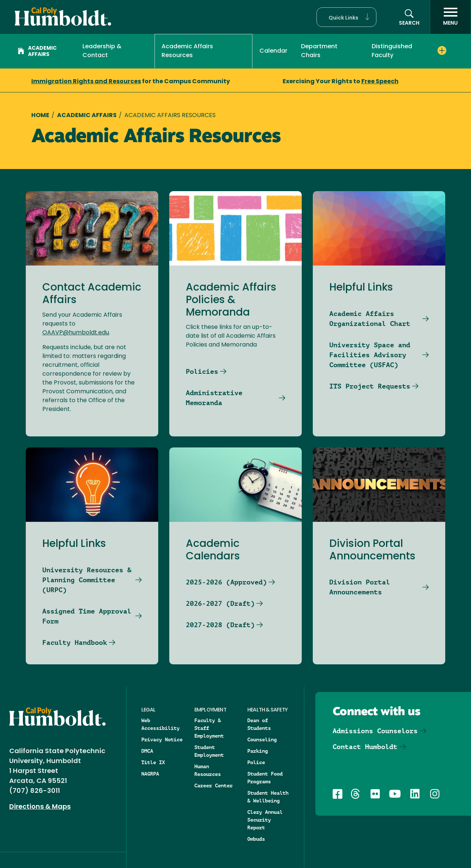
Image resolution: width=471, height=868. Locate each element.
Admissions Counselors (375, 731)
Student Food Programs (265, 778)
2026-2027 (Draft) (220, 603)
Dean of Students (259, 724)
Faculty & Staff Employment (209, 728)
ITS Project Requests (370, 386)
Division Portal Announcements (360, 587)
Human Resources (208, 770)
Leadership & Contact (102, 51)
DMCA (147, 751)
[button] (346, 17)
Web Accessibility (160, 724)
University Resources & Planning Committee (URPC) (87, 580)
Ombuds (256, 839)
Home (40, 116)
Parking (258, 751)
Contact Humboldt (365, 747)
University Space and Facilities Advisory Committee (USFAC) (370, 355)
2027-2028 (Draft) (220, 625)
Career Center (213, 786)
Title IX (153, 762)
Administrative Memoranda (214, 398)
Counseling (262, 739)
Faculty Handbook (75, 642)
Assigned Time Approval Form (87, 616)
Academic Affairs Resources (187, 51)
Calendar (273, 51)
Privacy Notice (162, 739)
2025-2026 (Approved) (226, 582)
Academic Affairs (37, 52)
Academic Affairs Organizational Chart (370, 319)
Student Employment (209, 751)
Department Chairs (319, 51)
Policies (202, 371)
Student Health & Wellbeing (268, 797)
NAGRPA (150, 774)
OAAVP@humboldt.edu (76, 333)
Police (256, 762)
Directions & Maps (40, 807)
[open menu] (450, 17)
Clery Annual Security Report (265, 820)
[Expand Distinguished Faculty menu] (442, 50)
